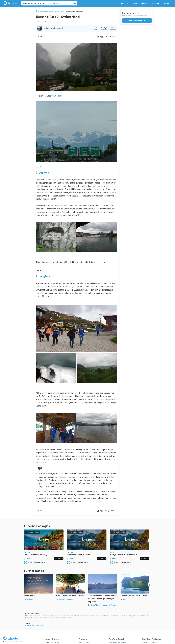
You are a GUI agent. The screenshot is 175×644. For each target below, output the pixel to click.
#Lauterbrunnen (30, 625)
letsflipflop (30, 599)
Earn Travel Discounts (53, 643)
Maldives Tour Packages (150, 643)
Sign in (166, 3)
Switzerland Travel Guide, (66, 618)
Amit (124, 599)
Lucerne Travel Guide (46, 11)
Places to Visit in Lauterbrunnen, (60, 616)
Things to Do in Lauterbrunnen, (100, 616)
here (59, 96)
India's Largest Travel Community (13, 642)
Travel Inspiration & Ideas (117, 643)
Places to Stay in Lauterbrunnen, (81, 616)
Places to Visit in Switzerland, (48, 618)
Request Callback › (137, 20)
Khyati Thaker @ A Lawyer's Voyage (103, 605)
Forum (135, 3)
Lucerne (42, 173)
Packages (144, 3)
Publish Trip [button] (156, 3)
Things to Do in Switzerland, (137, 616)
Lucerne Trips (59, 11)
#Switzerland (40, 625)
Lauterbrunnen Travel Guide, (119, 616)
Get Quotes (59, 558)
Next (150, 541)
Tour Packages (84, 643)
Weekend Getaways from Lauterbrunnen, (38, 616)
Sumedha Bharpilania (66, 599)
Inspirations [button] (124, 3)
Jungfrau (43, 276)
